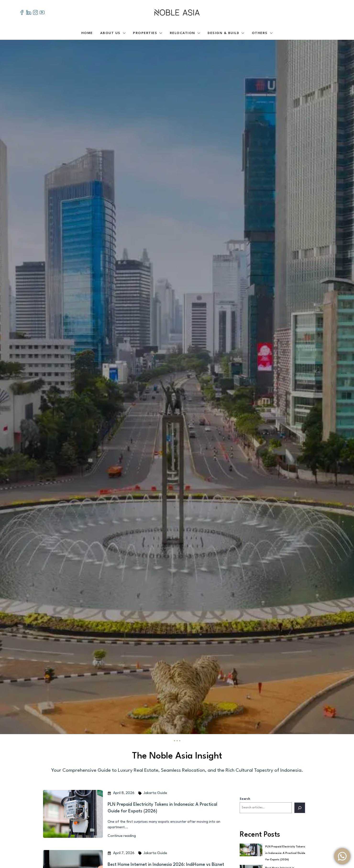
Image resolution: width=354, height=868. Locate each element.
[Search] (300, 808)
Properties (145, 33)
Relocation (183, 33)
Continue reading (122, 836)
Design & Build (223, 33)
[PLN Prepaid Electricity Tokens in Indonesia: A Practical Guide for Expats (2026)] (251, 850)
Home (87, 33)
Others (260, 33)
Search (245, 799)
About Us (110, 33)
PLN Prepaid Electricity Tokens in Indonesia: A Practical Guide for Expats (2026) (285, 853)
